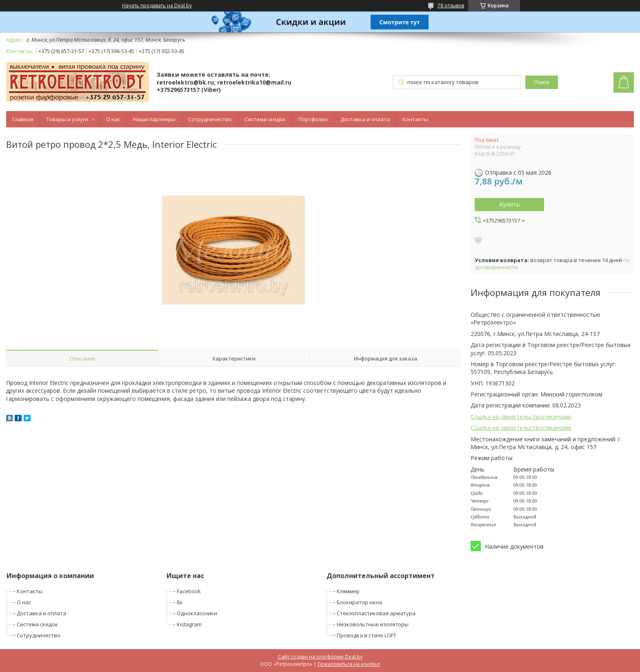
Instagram (189, 624)
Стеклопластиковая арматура (376, 613)
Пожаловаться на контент (349, 664)
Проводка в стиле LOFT (367, 635)
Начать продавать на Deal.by (157, 6)
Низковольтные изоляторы (373, 624)
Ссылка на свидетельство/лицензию (521, 417)
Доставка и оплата (365, 119)
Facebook (189, 591)
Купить (510, 204)
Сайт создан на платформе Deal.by (320, 657)
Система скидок (265, 119)
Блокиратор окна (359, 602)
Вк (180, 602)
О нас (113, 119)
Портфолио (313, 119)
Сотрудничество (210, 119)
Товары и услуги (67, 119)
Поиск (542, 82)
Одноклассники (197, 613)
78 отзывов (451, 6)
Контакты (415, 119)
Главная (23, 119)
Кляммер (348, 591)
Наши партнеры (154, 119)
